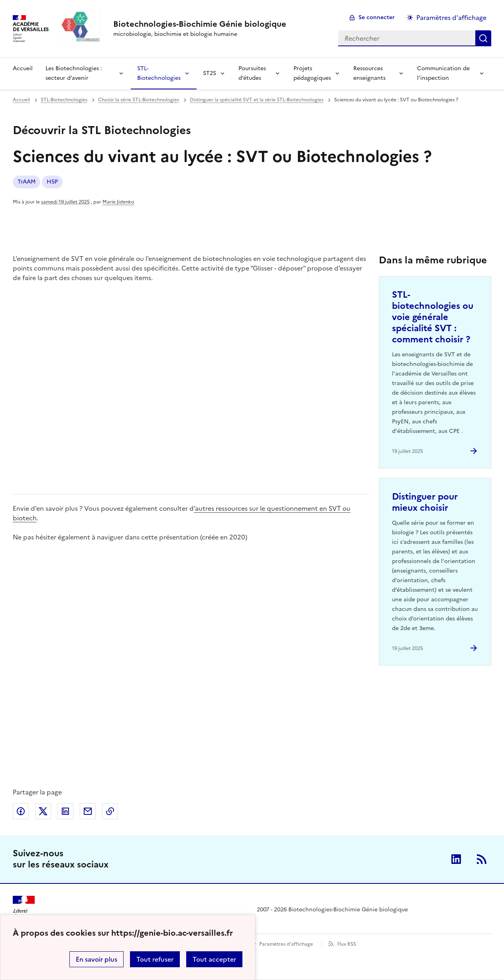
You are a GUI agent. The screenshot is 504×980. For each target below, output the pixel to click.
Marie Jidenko (118, 202)
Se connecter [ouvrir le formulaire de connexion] (377, 17)
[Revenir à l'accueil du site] (24, 910)
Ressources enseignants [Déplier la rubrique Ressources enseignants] (369, 73)
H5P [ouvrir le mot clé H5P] (52, 182)
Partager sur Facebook (21, 811)
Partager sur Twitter (43, 811)
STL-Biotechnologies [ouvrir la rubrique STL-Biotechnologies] (64, 100)
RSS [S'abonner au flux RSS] (482, 859)
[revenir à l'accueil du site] (200, 24)
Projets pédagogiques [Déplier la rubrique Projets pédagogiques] (312, 73)
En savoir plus (96, 959)
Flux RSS (347, 944)
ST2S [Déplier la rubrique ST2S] (210, 73)
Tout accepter (214, 959)
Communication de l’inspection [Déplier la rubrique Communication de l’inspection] (443, 73)
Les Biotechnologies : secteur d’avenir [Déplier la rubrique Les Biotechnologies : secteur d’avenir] (74, 73)
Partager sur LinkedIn (65, 811)
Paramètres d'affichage (286, 944)
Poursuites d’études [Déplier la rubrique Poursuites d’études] (252, 73)
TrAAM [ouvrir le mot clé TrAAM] (27, 182)
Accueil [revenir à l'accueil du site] (23, 68)
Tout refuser (155, 959)
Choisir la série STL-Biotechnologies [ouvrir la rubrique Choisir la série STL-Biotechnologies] (139, 100)
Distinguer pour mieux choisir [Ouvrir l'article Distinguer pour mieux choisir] (425, 502)
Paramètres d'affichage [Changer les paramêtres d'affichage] (451, 18)
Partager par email (88, 811)
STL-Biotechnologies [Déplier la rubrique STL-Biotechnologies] (159, 73)
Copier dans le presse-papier (110, 811)
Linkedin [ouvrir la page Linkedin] (456, 859)
